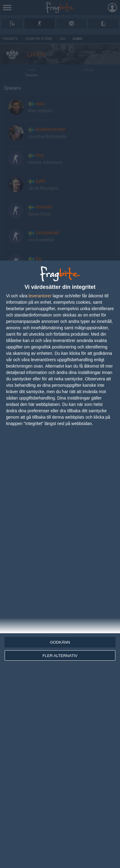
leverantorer (40, 296)
